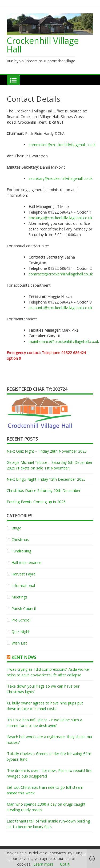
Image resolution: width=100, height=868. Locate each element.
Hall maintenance (26, 562)
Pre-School (21, 620)
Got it (65, 864)
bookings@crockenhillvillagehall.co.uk (60, 218)
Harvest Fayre (23, 574)
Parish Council (24, 609)
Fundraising (21, 551)
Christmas (20, 539)
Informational (23, 585)
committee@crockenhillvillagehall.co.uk (62, 145)
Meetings (19, 597)
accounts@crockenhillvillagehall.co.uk (60, 308)
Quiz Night (21, 632)
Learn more (43, 864)
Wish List (19, 643)
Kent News (24, 657)
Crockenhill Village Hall (43, 45)
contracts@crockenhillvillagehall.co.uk (61, 274)
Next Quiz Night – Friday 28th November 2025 (47, 451)
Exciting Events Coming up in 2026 (36, 502)
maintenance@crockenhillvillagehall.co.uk (64, 341)
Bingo (17, 528)
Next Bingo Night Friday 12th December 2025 (46, 479)
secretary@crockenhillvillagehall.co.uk (61, 178)
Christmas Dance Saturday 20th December (44, 490)
